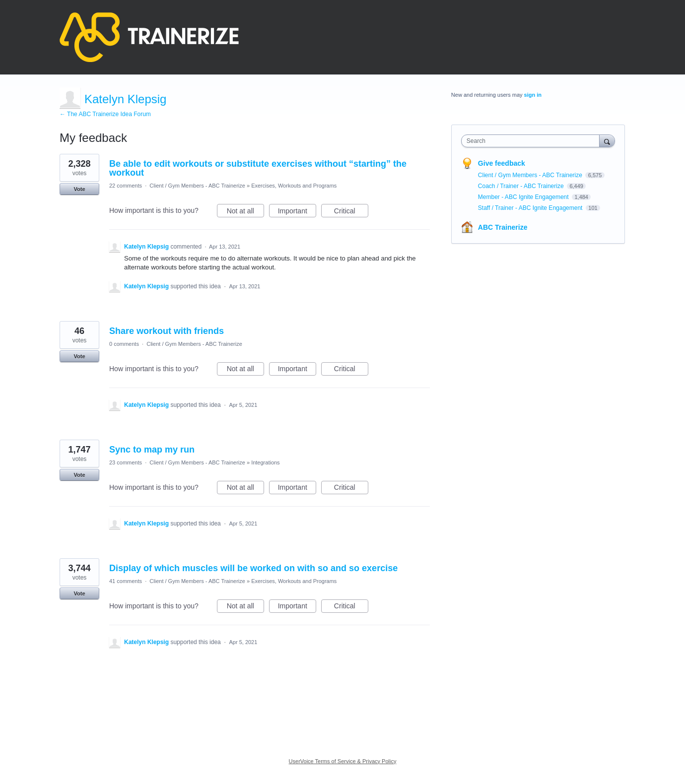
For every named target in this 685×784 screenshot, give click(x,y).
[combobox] (533, 141)
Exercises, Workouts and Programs (294, 186)
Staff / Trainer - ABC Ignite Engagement (531, 208)
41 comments (126, 581)
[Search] (607, 141)
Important (297, 212)
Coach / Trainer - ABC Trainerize (522, 186)
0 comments (124, 344)
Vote (79, 189)
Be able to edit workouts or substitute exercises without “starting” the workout (258, 168)
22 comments (126, 186)
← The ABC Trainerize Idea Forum (105, 114)
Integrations (265, 462)
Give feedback (502, 163)
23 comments (126, 462)
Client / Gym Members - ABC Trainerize (197, 186)
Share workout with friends (167, 331)
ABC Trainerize (503, 227)
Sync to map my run (152, 450)
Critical (351, 212)
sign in (533, 95)
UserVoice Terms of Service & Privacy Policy (343, 761)
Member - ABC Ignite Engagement (524, 197)
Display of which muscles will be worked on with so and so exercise (253, 568)
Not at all (245, 212)
